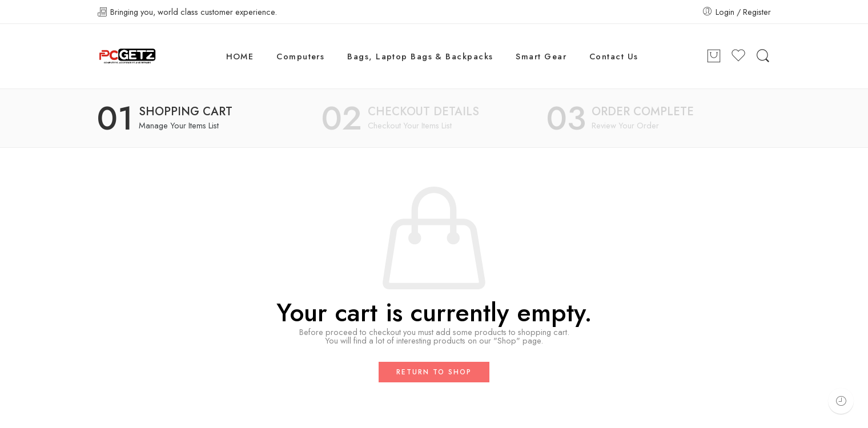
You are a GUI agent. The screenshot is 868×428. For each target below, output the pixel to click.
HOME (240, 56)
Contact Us (614, 56)
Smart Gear (541, 56)
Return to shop (434, 372)
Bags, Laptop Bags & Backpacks (420, 56)
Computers (300, 56)
